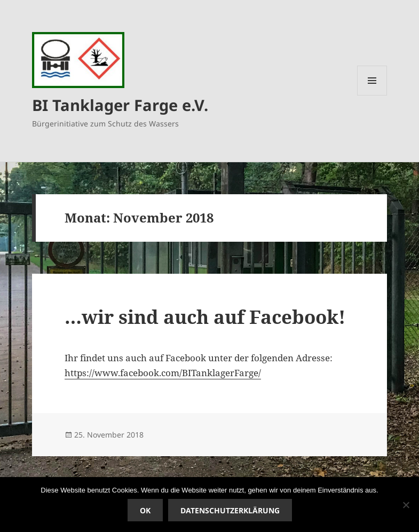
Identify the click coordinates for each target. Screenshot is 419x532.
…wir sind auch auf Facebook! (205, 317)
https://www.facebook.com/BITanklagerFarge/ (163, 373)
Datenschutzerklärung (230, 510)
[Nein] (406, 505)
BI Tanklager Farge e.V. (120, 105)
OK (145, 510)
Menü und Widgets (372, 95)
